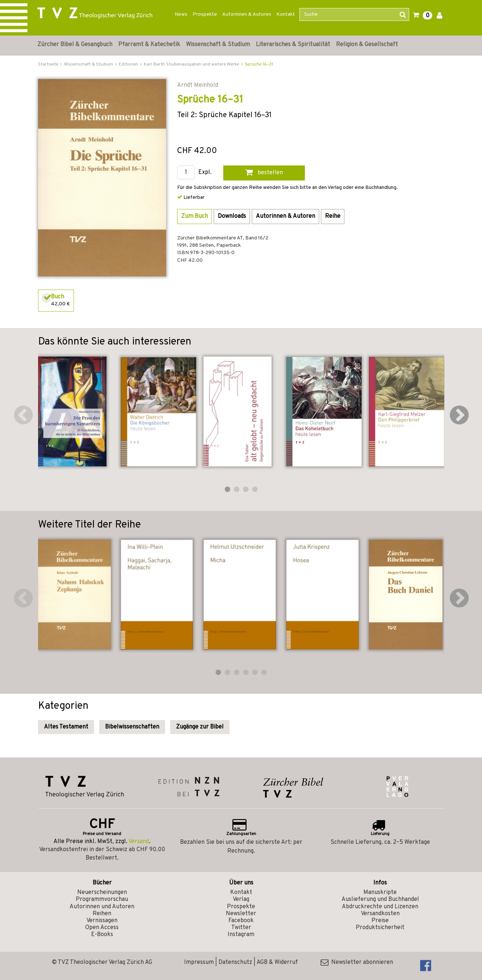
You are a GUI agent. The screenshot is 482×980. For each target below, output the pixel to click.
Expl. (205, 173)
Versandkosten (380, 914)
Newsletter (241, 914)
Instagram (241, 935)
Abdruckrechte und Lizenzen (380, 907)
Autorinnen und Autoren (102, 907)
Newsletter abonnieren (357, 962)
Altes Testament (66, 727)
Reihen (102, 914)
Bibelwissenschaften (132, 727)
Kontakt (286, 14)
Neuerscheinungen (102, 893)
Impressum (199, 962)
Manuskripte (380, 893)
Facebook (241, 921)
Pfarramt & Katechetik (149, 45)
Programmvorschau (102, 899)
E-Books (102, 935)
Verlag (241, 899)
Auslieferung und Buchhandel (380, 899)
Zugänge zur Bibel (200, 727)
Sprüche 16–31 (259, 64)
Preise (380, 921)
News (181, 14)
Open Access (102, 928)
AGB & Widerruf (277, 962)
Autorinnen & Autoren (247, 14)
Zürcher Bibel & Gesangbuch (75, 45)
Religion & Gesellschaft (367, 45)
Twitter (241, 928)
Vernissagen (102, 921)
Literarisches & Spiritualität (293, 45)
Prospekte (205, 14)
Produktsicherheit (380, 928)
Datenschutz (235, 962)
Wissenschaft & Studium (218, 45)
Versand (139, 842)
